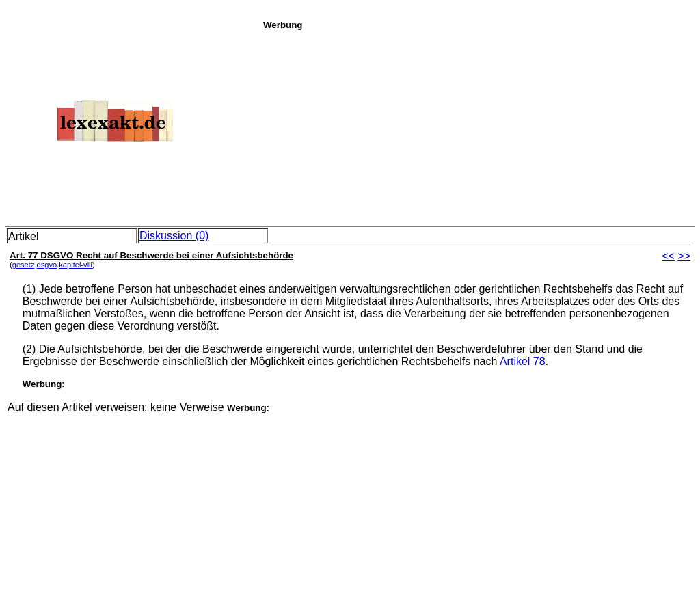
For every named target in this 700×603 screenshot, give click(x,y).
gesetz (24, 265)
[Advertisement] (478, 126)
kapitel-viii (76, 265)
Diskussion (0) (174, 236)
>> (684, 256)
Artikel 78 (523, 361)
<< (668, 256)
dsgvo (47, 265)
